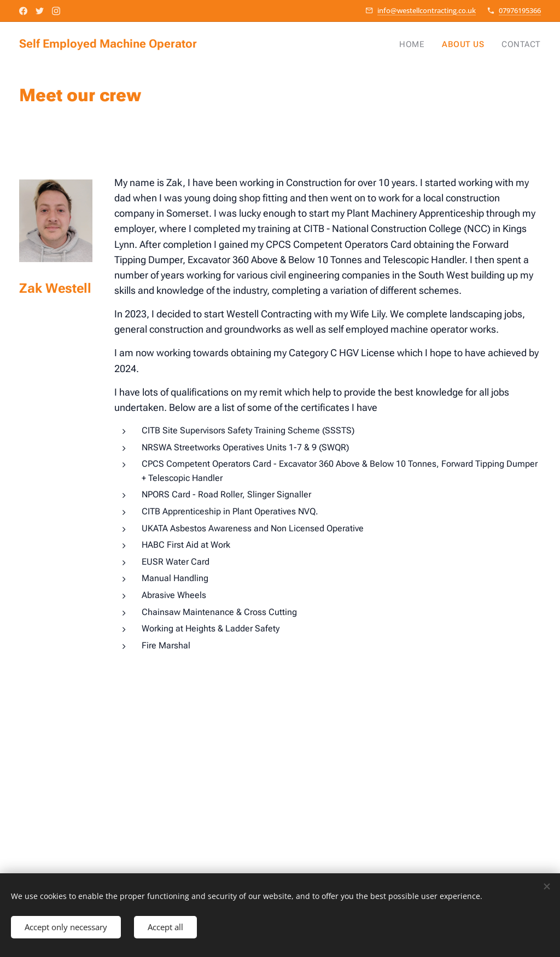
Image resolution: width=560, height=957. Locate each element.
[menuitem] (421, 44)
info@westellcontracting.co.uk (427, 10)
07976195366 (520, 10)
